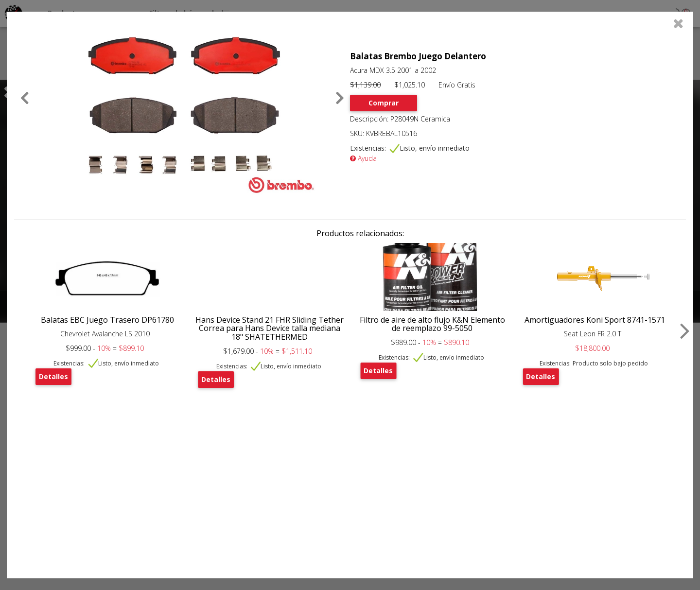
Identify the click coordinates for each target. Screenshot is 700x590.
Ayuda (363, 158)
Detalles (53, 376)
